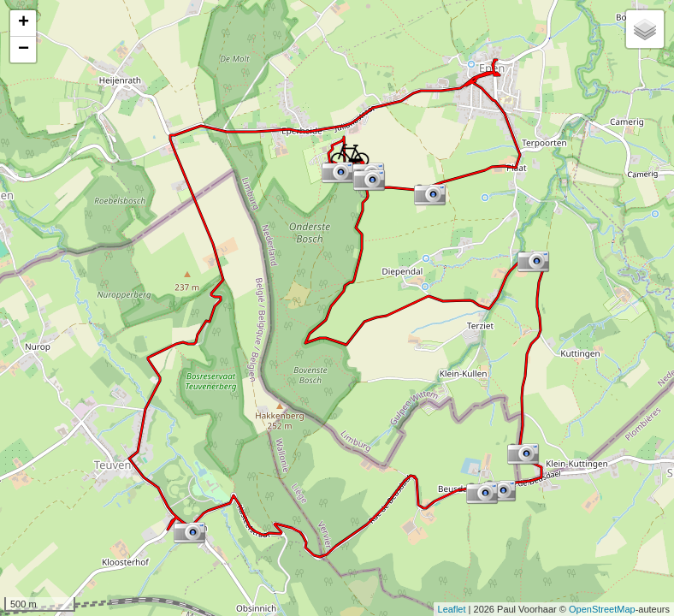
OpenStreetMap (602, 609)
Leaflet (452, 609)
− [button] (24, 50)
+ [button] (24, 23)
